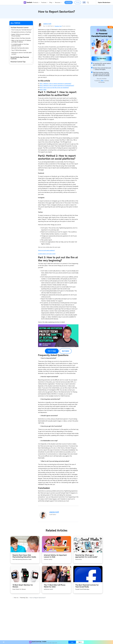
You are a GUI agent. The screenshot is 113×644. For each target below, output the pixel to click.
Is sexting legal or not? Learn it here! (47, 254)
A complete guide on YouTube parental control (20, 45)
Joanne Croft (47, 24)
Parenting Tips (59, 26)
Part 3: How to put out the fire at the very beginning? (55, 88)
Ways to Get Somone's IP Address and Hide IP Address (21, 41)
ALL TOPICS (15, 23)
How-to (16, 598)
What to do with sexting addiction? (47, 250)
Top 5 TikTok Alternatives (19, 50)
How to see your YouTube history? (21, 30)
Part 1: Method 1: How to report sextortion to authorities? (57, 84)
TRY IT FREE (52, 351)
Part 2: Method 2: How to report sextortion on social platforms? (58, 86)
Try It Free (70, 3)
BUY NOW (66, 351)
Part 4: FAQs (43, 89)
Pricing (79, 3)
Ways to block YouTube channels (21, 38)
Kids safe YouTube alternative (20, 48)
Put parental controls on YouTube (21, 32)
